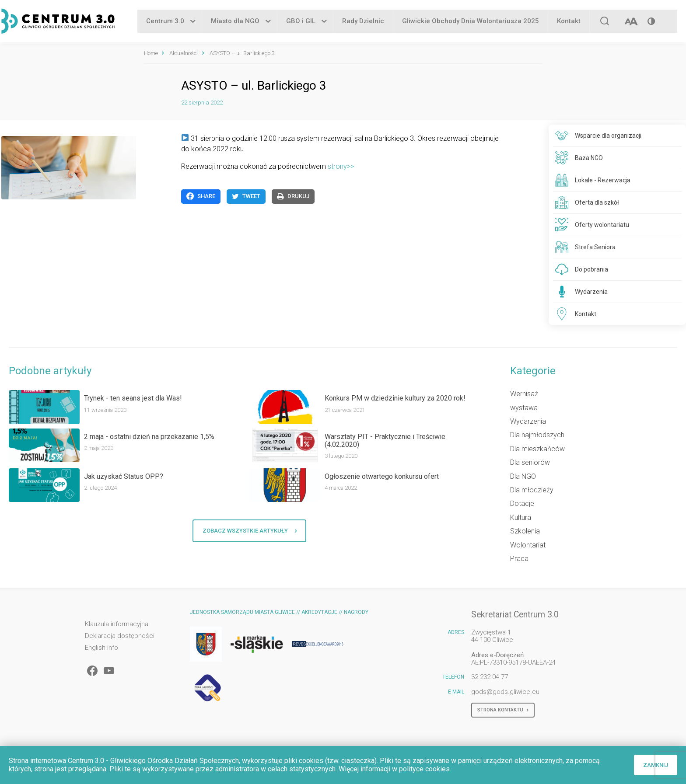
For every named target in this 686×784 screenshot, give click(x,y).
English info (101, 648)
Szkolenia (525, 531)
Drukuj (293, 196)
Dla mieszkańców (537, 449)
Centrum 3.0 (165, 21)
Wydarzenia (528, 421)
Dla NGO (523, 476)
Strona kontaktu (503, 710)
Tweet (246, 196)
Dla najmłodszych (537, 435)
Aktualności (184, 53)
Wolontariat (528, 545)
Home (151, 53)
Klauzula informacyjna (117, 624)
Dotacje (522, 504)
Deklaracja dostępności (120, 636)
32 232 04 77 (490, 677)
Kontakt (569, 21)
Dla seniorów (530, 462)
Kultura (521, 517)
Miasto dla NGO (235, 21)
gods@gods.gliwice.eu (505, 692)
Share (201, 196)
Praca (519, 559)
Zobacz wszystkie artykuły (250, 531)
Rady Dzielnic (363, 21)
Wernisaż (524, 394)
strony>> (341, 166)
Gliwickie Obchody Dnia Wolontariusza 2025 (471, 21)
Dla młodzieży (532, 490)
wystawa (524, 408)
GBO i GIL (301, 21)
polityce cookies (424, 769)
